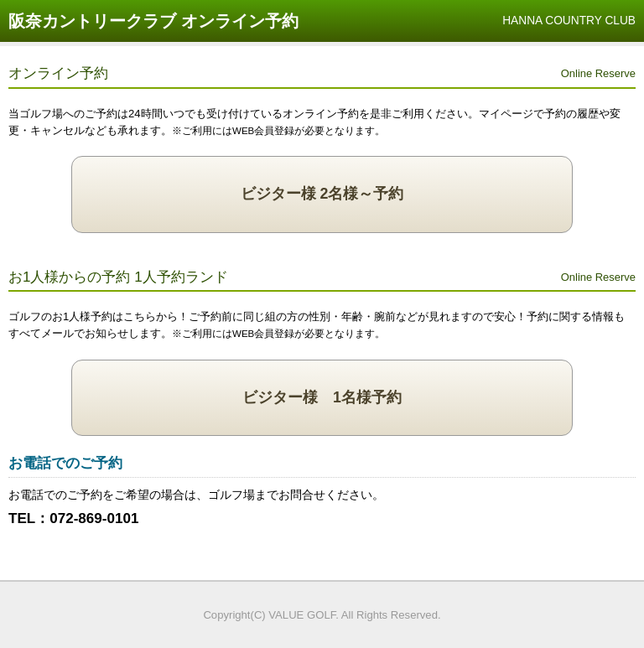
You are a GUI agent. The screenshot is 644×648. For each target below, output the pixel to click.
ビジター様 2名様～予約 (322, 194)
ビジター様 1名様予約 (322, 397)
